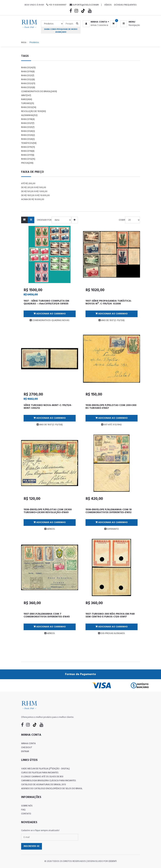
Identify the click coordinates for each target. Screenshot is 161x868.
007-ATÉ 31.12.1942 (111, 425)
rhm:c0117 (28, 155)
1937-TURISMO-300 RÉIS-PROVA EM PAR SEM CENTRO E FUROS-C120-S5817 (110, 615)
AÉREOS (50, 529)
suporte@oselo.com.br (84, 5)
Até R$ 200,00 (28, 184)
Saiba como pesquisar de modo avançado (61, 31)
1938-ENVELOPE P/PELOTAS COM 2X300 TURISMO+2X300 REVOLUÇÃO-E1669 (48, 511)
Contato (26, 814)
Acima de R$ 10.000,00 (33, 199)
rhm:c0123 (28, 84)
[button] (95, 22)
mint (26, 95)
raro (27, 99)
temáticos (29, 143)
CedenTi (112, 861)
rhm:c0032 (29, 107)
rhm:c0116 (28, 151)
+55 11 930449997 (56, 5)
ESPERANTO (112, 529)
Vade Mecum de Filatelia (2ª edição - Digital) (45, 769)
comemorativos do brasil (39, 92)
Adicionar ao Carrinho (50, 314)
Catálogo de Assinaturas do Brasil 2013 (44, 785)
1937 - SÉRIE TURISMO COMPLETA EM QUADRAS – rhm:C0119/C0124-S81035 (46, 302)
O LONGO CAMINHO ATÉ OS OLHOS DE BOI (42, 777)
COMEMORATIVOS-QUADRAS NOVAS (50, 320)
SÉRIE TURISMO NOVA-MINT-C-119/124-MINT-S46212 (48, 407)
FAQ (23, 810)
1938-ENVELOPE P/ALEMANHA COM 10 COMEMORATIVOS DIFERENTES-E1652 (109, 511)
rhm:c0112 (28, 159)
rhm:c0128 (28, 131)
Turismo (28, 103)
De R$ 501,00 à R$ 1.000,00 (34, 192)
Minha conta (28, 744)
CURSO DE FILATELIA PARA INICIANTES (40, 773)
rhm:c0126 (28, 139)
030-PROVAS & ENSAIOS (111, 633)
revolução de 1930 (34, 111)
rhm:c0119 (28, 72)
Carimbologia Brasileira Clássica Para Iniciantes (49, 781)
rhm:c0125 (28, 127)
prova (27, 163)
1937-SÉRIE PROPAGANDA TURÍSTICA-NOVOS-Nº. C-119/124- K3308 (109, 302)
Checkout (27, 748)
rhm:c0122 (28, 80)
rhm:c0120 (28, 88)
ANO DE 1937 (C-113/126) (112, 320)
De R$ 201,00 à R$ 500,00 (34, 188)
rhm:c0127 (28, 123)
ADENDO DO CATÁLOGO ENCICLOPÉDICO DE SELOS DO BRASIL (52, 789)
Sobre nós (27, 806)
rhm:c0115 (28, 147)
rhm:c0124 (28, 68)
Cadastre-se (103, 25)
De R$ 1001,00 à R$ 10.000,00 (35, 196)
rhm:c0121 (28, 76)
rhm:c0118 (28, 119)
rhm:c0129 (28, 135)
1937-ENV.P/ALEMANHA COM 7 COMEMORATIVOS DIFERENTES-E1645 (47, 615)
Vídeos (108, 5)
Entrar (94, 25)
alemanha (29, 115)
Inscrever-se (32, 846)
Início (24, 42)
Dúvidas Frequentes (125, 5)
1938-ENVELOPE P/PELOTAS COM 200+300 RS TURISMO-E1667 (111, 407)
